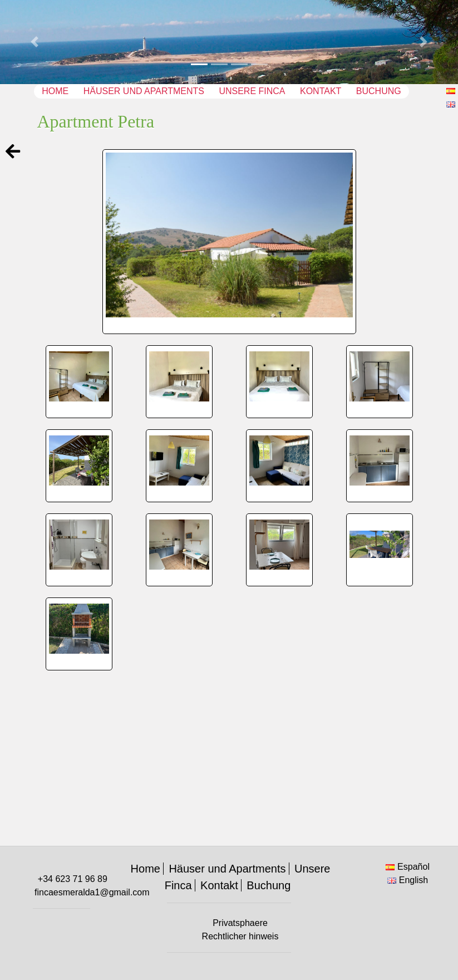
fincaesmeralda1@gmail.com (92, 892)
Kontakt (321, 91)
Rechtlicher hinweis (240, 936)
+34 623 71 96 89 (73, 879)
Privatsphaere (240, 923)
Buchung (379, 91)
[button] (34, 42)
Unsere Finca (252, 91)
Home (55, 91)
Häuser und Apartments (144, 91)
